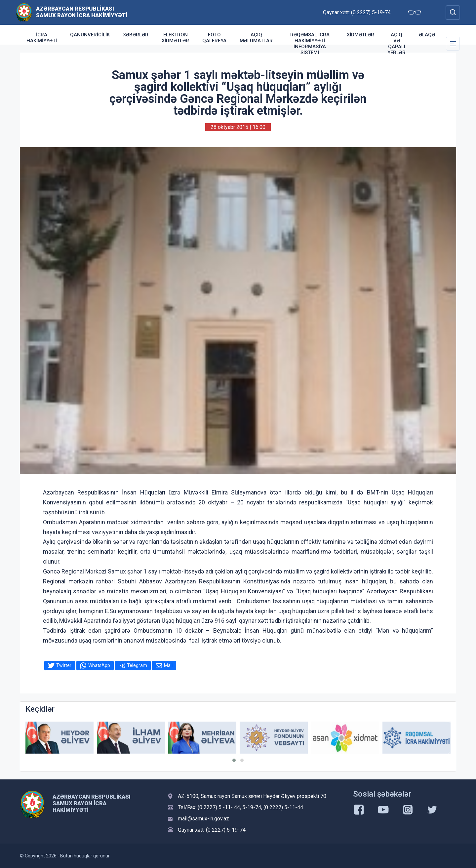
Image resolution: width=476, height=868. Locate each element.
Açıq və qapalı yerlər (397, 44)
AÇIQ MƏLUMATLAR (256, 38)
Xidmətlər (360, 35)
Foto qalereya (214, 38)
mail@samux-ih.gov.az (203, 819)
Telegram (137, 665)
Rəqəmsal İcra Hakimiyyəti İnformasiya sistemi (310, 44)
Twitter (64, 665)
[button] (234, 760)
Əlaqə (427, 35)
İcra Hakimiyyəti (42, 38)
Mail (168, 665)
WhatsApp (99, 665)
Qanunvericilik (90, 35)
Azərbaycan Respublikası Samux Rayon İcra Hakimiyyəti (82, 12)
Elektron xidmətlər (175, 38)
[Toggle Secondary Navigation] (453, 44)
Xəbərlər (136, 35)
